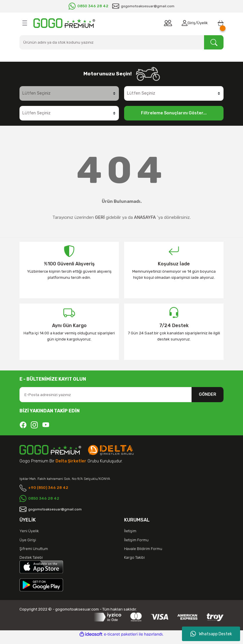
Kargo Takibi (134, 563)
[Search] (121, 42)
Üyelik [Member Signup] (200, 23)
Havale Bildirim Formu (143, 554)
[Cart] (219, 23)
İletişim (130, 537)
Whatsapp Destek (211, 634)
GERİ (100, 217)
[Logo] (64, 23)
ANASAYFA (145, 217)
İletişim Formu (136, 545)
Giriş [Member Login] (189, 23)
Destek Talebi (31, 563)
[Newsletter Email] (121, 395)
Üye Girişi (28, 545)
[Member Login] (181, 23)
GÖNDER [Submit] (208, 394)
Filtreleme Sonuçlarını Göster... (174, 113)
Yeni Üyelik (29, 537)
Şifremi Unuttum (34, 554)
